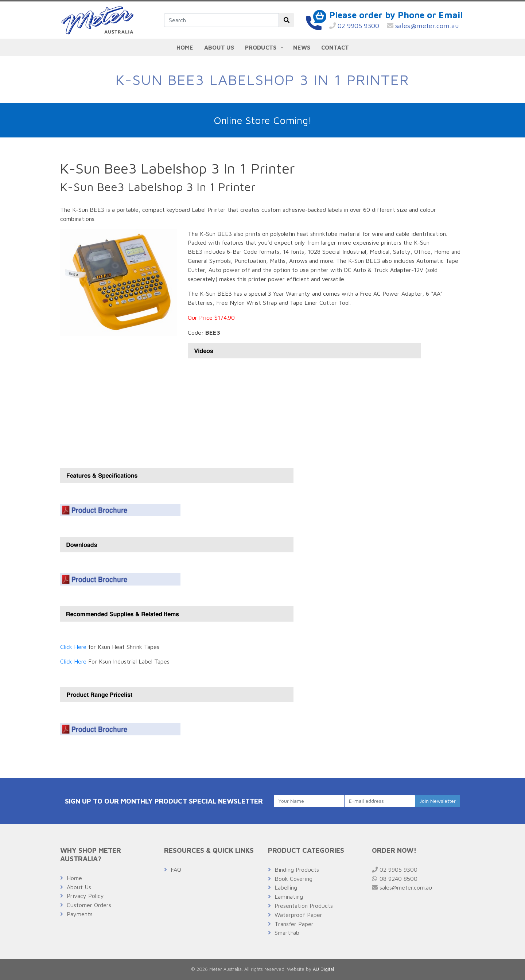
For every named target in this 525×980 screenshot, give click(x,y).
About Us (79, 887)
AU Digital (323, 969)
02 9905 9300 (354, 26)
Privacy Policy (85, 896)
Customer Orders (89, 905)
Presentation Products (304, 906)
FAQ (176, 870)
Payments (80, 914)
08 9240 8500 (395, 879)
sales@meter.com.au (423, 26)
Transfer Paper (294, 924)
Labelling (286, 887)
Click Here (73, 647)
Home (74, 878)
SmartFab (287, 933)
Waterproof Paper (298, 915)
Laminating (289, 897)
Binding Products (297, 870)
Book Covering (293, 879)
